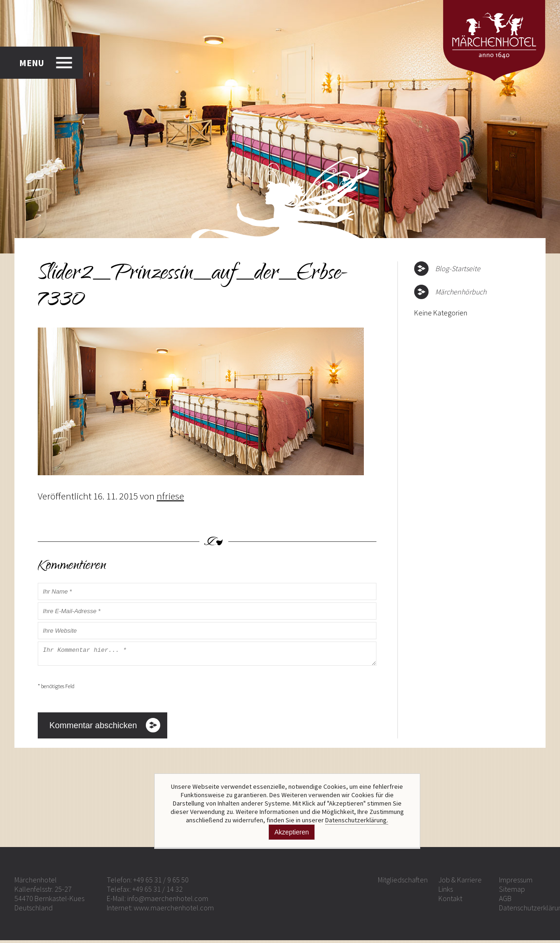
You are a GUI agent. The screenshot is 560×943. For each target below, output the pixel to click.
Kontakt (450, 901)
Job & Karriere (460, 882)
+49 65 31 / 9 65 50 (161, 882)
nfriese (170, 496)
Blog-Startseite (458, 268)
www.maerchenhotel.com (174, 910)
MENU (31, 63)
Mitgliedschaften (403, 882)
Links (446, 892)
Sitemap (512, 892)
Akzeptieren (292, 832)
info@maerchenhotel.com (168, 901)
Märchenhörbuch (461, 292)
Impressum (516, 882)
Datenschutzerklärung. (357, 820)
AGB (505, 901)
